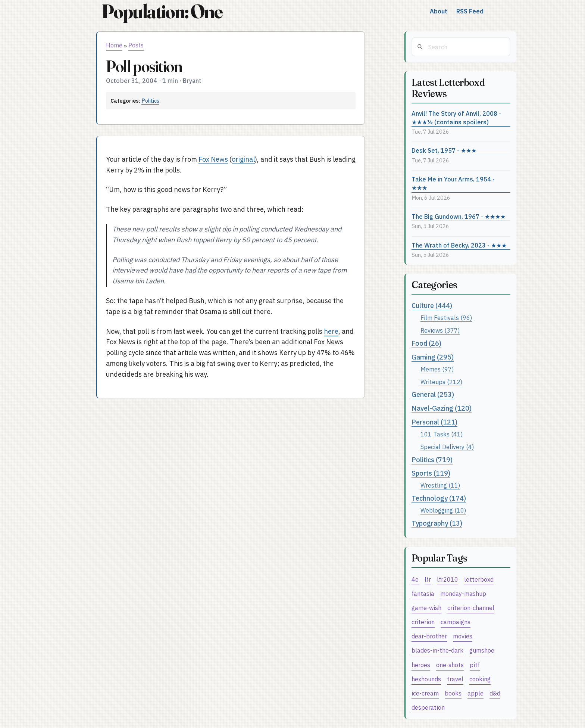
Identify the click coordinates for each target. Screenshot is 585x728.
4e (415, 579)
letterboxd (479, 579)
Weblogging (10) (443, 510)
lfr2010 (448, 579)
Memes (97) (437, 369)
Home (114, 45)
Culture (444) (432, 306)
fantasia (423, 593)
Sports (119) (431, 473)
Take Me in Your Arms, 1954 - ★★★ (453, 183)
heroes (421, 665)
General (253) (433, 394)
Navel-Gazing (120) (442, 408)
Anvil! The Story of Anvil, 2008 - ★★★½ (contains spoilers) (456, 118)
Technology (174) (439, 498)
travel (455, 679)
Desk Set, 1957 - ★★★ (444, 150)
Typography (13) (437, 523)
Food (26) (426, 343)
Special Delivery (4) (447, 447)
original (243, 159)
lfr (428, 579)
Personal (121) (434, 422)
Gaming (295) (433, 357)
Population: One (162, 11)
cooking (480, 679)
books (453, 693)
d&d (495, 693)
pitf (475, 665)
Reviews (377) (440, 330)
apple (475, 693)
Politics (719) (432, 460)
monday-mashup (463, 593)
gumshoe (482, 650)
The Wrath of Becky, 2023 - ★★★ (459, 245)
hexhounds (426, 679)
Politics (150, 101)
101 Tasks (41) (442, 434)
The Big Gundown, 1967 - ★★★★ (459, 216)
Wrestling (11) (440, 485)
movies (463, 636)
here (331, 331)
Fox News (213, 159)
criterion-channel (471, 608)
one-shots (450, 665)
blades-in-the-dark (437, 650)
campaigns (456, 622)
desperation (428, 707)
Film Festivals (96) (446, 318)
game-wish (426, 608)
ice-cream (425, 693)
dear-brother (429, 636)
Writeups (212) (441, 382)
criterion (423, 622)
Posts (136, 45)
